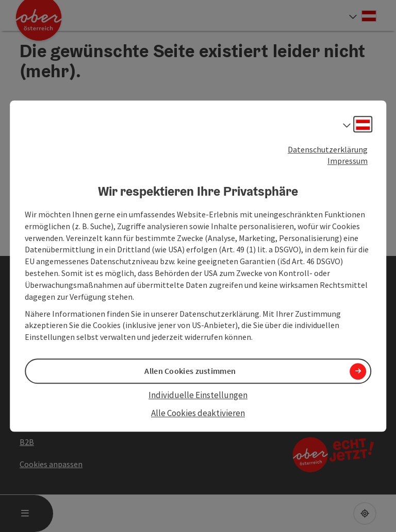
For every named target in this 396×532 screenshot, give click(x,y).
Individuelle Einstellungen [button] (198, 396)
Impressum (348, 161)
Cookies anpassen (51, 464)
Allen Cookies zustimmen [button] (190, 371)
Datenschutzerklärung (328, 149)
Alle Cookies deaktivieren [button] (198, 413)
